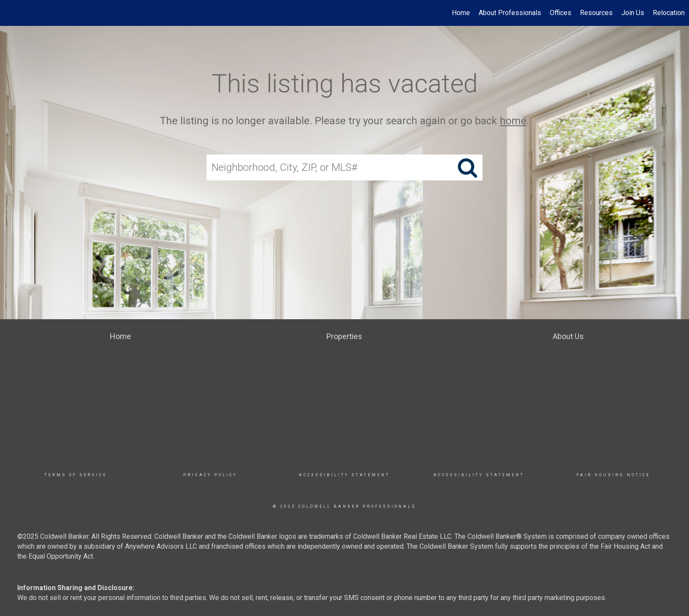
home (513, 121)
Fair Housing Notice (613, 475)
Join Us (633, 13)
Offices (561, 13)
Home (461, 13)
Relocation (669, 13)
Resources (596, 13)
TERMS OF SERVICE (76, 475)
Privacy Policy (210, 475)
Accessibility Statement (344, 475)
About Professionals (510, 13)
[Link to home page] (11, 13)
